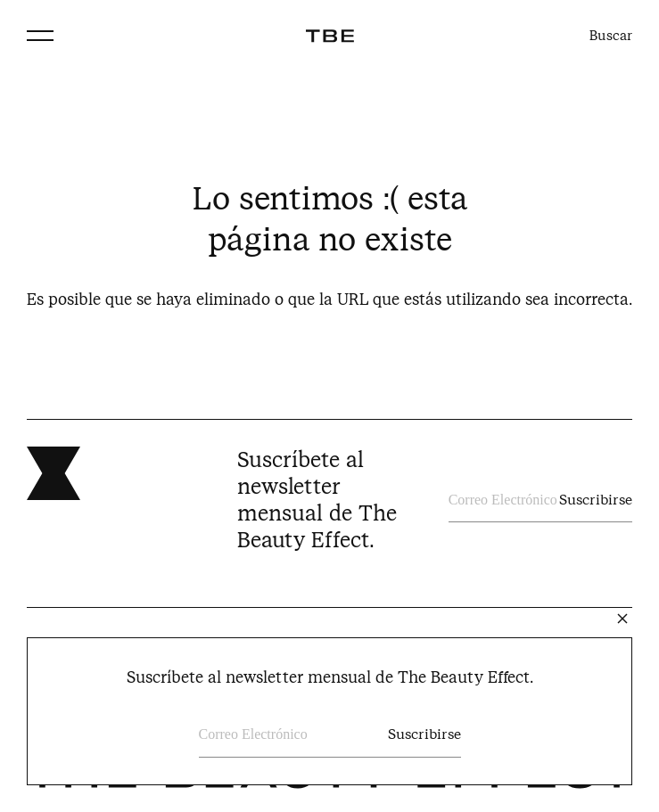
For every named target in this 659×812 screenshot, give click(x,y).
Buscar (611, 36)
